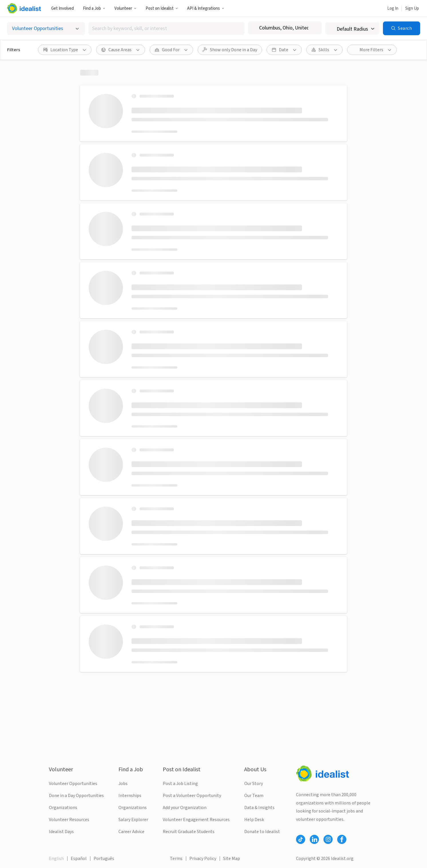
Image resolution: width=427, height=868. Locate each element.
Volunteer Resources (69, 820)
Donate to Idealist (262, 832)
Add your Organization (185, 808)
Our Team (254, 796)
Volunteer (125, 8)
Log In (393, 8)
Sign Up (412, 8)
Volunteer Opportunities (73, 784)
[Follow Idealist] (301, 839)
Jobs (123, 784)
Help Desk (254, 820)
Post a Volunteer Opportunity (192, 796)
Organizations (63, 808)
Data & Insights (259, 808)
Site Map (232, 859)
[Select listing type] (46, 28)
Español (79, 859)
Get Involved (62, 8)
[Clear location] (314, 28)
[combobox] (166, 28)
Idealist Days (61, 832)
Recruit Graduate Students (189, 832)
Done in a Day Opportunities (76, 796)
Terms (176, 859)
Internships (130, 796)
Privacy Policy (203, 859)
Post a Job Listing (180, 784)
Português (104, 859)
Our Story (254, 784)
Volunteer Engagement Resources (196, 820)
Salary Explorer (133, 820)
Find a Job (94, 8)
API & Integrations (206, 8)
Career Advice (131, 832)
